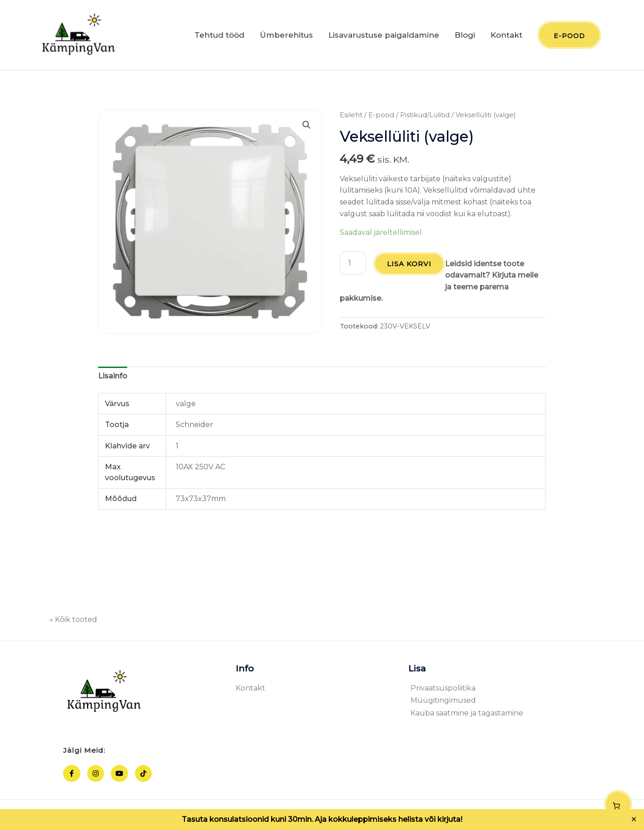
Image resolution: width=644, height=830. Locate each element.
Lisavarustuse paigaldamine (384, 35)
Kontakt (506, 35)
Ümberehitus (286, 35)
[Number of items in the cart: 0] (618, 804)
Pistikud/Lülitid (425, 115)
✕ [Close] (634, 820)
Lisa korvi (410, 264)
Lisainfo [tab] (113, 376)
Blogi (465, 35)
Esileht (351, 115)
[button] (307, 125)
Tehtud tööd (219, 35)
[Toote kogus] (353, 263)
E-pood (381, 115)
